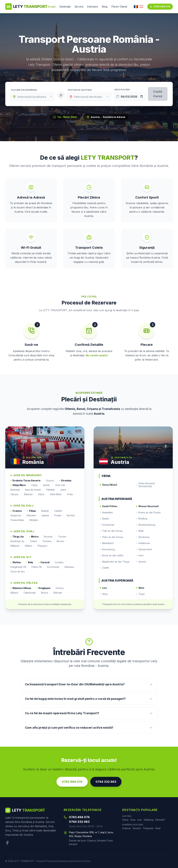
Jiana (65, 490)
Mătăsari (16, 546)
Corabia (61, 562)
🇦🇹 (141, 7)
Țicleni (35, 541)
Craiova (17, 511)
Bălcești (59, 593)
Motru (35, 537)
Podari (59, 515)
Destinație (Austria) (80, 90)
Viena (125, 820)
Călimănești (31, 593)
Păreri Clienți (119, 7)
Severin (137, 828)
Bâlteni (30, 546)
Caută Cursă (158, 94)
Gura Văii (62, 485)
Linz (140, 820)
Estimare (93, 7)
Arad (158, 828)
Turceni (63, 537)
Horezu (61, 588)
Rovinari (50, 537)
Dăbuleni (33, 515)
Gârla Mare (57, 494)
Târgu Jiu (18, 537)
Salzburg (149, 820)
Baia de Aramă (34, 490)
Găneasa (71, 567)
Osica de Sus (19, 572)
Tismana (48, 541)
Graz (133, 820)
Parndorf (160, 820)
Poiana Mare (19, 520)
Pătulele (52, 490)
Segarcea (17, 515)
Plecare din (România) (24, 90)
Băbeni (16, 593)
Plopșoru (44, 546)
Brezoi (46, 593)
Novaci (62, 541)
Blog (105, 7)
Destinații (65, 7)
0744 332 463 (106, 782)
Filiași (33, 511)
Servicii (79, 7)
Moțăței (35, 520)
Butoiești (17, 490)
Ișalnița (47, 515)
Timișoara (148, 828)
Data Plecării (122, 90)
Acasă (52, 7)
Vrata (71, 494)
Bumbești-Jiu (19, 541)
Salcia (43, 494)
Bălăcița (30, 494)
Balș (31, 562)
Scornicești (54, 567)
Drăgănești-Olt (20, 567)
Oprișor (16, 494)
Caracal (45, 562)
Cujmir (36, 485)
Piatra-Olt (38, 567)
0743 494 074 (160, 6)
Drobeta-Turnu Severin (27, 481)
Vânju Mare (19, 485)
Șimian (48, 485)
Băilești (46, 511)
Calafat (59, 511)
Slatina (17, 562)
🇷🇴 (136, 7)
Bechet (72, 515)
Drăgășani (45, 588)
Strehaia (67, 481)
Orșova (51, 481)
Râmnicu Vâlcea (22, 588)
